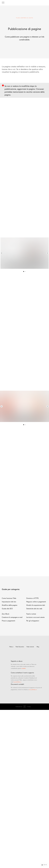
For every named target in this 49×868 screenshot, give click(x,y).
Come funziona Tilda (9, 598)
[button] (44, 865)
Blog (38, 647)
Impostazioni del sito (9, 602)
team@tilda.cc (17, 682)
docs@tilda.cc (33, 690)
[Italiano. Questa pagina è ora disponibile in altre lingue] (44, 865)
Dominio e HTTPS (32, 598)
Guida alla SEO (7, 609)
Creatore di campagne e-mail (12, 617)
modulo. (24, 668)
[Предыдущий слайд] (2, 253)
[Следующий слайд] (47, 253)
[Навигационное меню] (3, 3)
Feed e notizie (31, 614)
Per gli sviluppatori (33, 621)
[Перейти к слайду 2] (25, 271)
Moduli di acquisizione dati (36, 605)
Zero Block (6, 614)
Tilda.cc (11, 647)
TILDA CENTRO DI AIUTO (25, 18)
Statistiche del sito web (34, 609)
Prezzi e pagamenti (8, 621)
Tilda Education (20, 647)
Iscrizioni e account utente (35, 617)
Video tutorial (30, 647)
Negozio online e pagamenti (36, 602)
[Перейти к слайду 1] (24, 271)
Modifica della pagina (10, 605)
